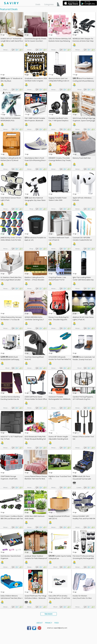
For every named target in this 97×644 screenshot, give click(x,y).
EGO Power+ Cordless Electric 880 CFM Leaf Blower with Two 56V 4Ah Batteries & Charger (12, 518)
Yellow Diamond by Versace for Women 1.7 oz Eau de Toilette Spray (11, 320)
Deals (38, 4)
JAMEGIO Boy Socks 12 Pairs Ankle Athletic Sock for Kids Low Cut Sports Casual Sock (11, 240)
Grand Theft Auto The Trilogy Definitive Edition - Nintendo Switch (36, 598)
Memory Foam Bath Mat (82, 158)
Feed (57, 623)
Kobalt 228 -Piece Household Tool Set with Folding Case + (82, 479)
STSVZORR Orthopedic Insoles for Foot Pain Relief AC (60, 358)
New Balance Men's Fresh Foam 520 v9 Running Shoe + (35, 160)
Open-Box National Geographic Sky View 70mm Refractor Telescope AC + (35, 200)
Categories (49, 4)
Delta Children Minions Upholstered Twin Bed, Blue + (12, 598)
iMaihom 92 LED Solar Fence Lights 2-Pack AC (83, 318)
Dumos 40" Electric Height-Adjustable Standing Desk (58, 438)
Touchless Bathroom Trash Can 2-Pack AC (59, 239)
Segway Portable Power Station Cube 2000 (58, 199)
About (40, 623)
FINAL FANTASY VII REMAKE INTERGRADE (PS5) (10, 119)
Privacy (48, 623)
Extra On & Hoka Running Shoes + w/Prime (59, 597)
